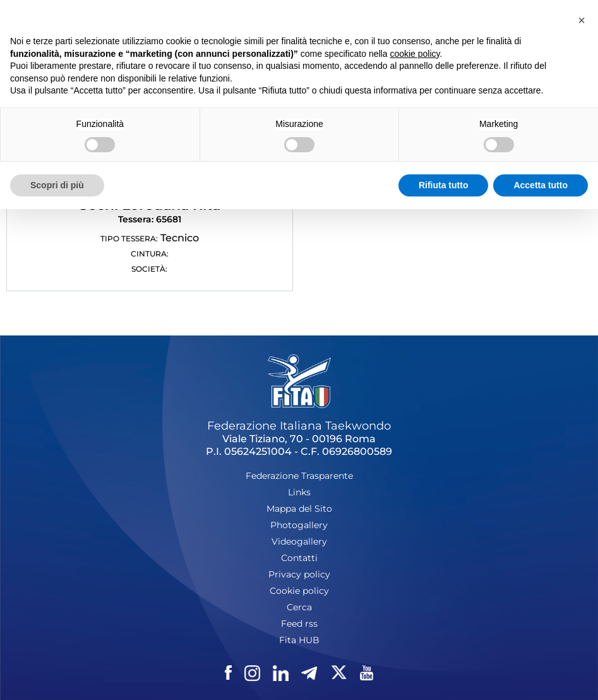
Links (299, 492)
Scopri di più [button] (57, 185)
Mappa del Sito (299, 509)
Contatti (299, 558)
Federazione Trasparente (299, 476)
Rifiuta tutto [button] (444, 185)
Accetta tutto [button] (541, 185)
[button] (582, 20)
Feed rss (299, 624)
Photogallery (299, 525)
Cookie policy (299, 591)
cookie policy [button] (415, 54)
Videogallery (299, 541)
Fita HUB (299, 640)
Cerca (299, 607)
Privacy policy (299, 574)
